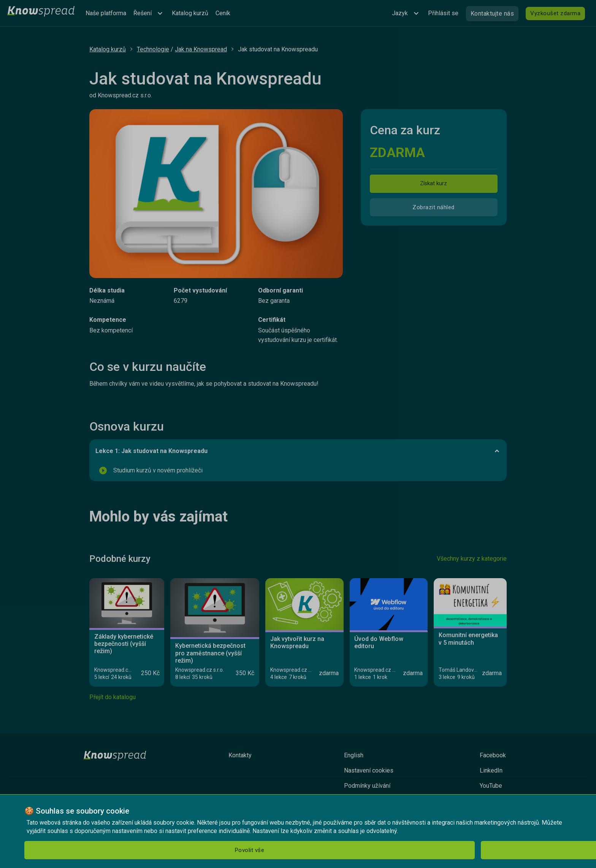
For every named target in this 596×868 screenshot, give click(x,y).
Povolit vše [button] (53, 850)
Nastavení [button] (183, 850)
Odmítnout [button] (116, 850)
